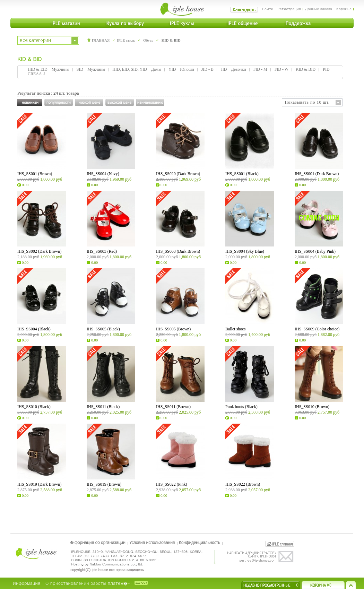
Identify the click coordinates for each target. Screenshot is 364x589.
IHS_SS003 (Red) (102, 251)
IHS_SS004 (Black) (34, 329)
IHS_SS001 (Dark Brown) (317, 174)
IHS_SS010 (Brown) (312, 407)
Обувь (148, 40)
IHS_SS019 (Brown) (104, 484)
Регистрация (289, 9)
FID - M (260, 69)
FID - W (281, 69)
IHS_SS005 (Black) (103, 329)
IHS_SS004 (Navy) (103, 174)
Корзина (344, 9)
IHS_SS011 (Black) (103, 407)
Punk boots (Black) (241, 407)
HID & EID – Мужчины (49, 69)
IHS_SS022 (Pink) (172, 484)
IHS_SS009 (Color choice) (317, 329)
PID (326, 69)
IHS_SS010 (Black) (34, 407)
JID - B (207, 69)
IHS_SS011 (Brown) (173, 407)
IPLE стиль (126, 40)
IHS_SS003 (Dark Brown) (178, 251)
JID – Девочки (233, 69)
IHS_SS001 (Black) (242, 174)
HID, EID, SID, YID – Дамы (137, 69)
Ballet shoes (235, 329)
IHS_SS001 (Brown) (35, 174)
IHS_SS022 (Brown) (243, 484)
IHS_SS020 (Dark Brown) (178, 174)
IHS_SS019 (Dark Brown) (39, 484)
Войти (268, 9)
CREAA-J (36, 74)
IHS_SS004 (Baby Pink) (315, 251)
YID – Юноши (181, 69)
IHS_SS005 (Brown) (173, 329)
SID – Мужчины (91, 69)
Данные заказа (319, 9)
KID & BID (171, 40)
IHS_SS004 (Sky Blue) (245, 251)
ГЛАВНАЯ (98, 40)
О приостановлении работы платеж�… (89, 583)
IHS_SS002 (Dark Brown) (39, 251)
